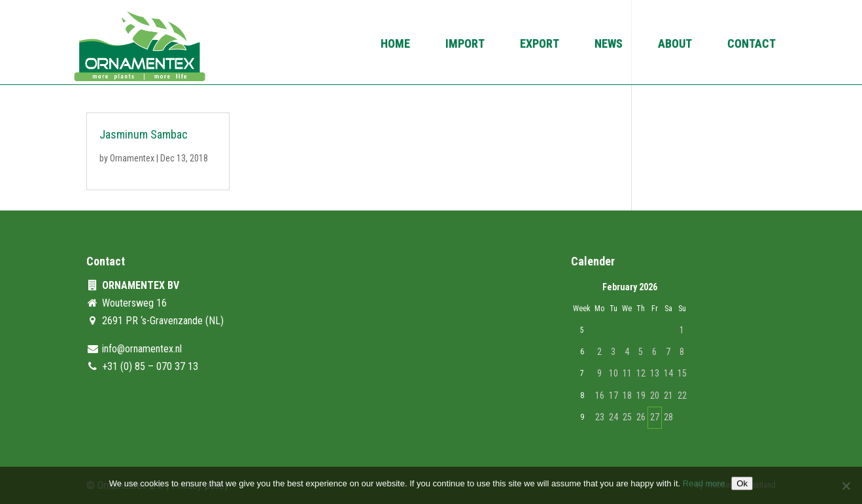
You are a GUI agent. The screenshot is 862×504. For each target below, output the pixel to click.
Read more (704, 483)
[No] (846, 486)
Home (395, 45)
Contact (751, 45)
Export (540, 45)
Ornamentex (132, 158)
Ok (742, 483)
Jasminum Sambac (144, 134)
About (675, 45)
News (609, 45)
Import (465, 45)
